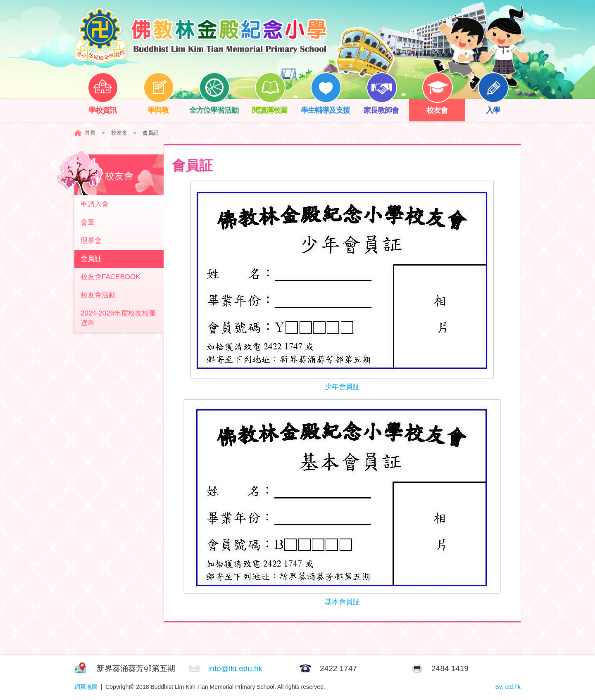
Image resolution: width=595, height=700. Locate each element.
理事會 (91, 241)
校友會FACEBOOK (111, 277)
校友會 (443, 107)
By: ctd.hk (508, 687)
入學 (499, 107)
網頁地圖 (86, 687)
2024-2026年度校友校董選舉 (118, 318)
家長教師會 (386, 107)
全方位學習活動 (215, 107)
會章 (88, 222)
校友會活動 (98, 295)
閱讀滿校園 (275, 107)
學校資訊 (109, 107)
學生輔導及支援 (327, 107)
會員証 (91, 259)
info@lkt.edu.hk (235, 668)
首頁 (90, 133)
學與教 (164, 107)
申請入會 (95, 204)
